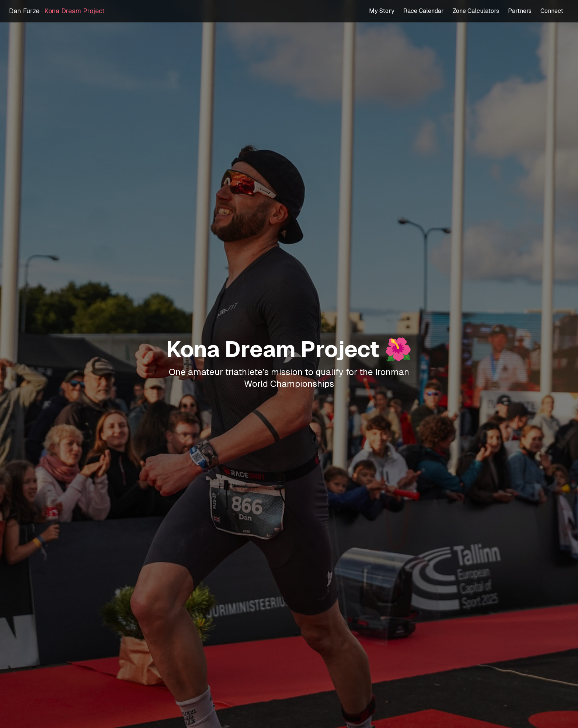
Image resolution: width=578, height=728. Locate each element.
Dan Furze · (57, 11)
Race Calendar (424, 11)
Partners (520, 11)
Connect (552, 11)
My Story (382, 11)
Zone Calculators (476, 11)
